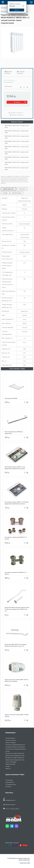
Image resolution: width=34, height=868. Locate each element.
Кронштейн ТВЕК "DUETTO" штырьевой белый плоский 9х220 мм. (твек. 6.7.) (15, 645)
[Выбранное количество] (24, 87)
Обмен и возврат (11, 743)
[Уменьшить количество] (21, 87)
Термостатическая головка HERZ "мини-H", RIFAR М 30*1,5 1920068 (17, 680)
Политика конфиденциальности (15, 745)
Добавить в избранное (18, 115)
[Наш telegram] (12, 827)
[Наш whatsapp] (8, 827)
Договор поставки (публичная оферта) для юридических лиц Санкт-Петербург (15, 760)
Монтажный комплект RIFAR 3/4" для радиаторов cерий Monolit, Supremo (15, 468)
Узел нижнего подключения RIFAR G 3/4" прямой (16, 573)
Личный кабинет (10, 738)
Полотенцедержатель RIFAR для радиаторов (14, 433)
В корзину (17, 102)
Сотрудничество (11, 784)
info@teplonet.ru (10, 800)
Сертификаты (10, 782)
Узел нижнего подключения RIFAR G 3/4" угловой (16, 538)
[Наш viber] (17, 827)
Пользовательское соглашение (15, 747)
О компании (9, 780)
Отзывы (5, 193)
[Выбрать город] (17, 6)
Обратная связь (10, 764)
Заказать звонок (10, 805)
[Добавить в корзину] (28, 402)
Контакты (8, 787)
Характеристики (8, 189)
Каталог (4, 8)
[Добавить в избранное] (24, 402)
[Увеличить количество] (27, 87)
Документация (17, 193)
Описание (22, 189)
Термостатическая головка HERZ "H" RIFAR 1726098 (17, 716)
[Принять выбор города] (17, 10)
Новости (8, 768)
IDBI (29, 863)
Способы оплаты (11, 740)
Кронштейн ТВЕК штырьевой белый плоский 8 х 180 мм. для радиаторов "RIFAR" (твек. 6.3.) (17, 609)
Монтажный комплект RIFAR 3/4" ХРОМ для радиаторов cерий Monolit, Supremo (17, 503)
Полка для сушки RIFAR (11, 398)
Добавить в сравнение (17, 113)
